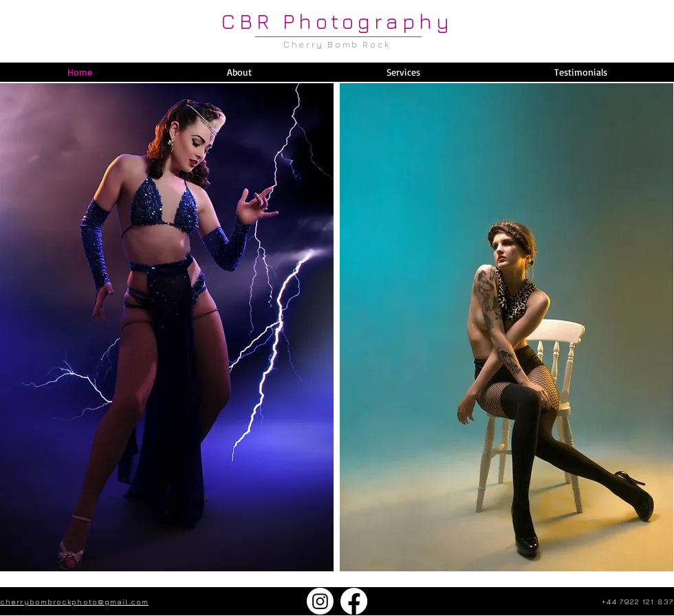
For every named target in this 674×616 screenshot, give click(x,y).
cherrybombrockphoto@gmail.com (74, 601)
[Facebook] (354, 601)
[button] (403, 72)
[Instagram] (320, 601)
